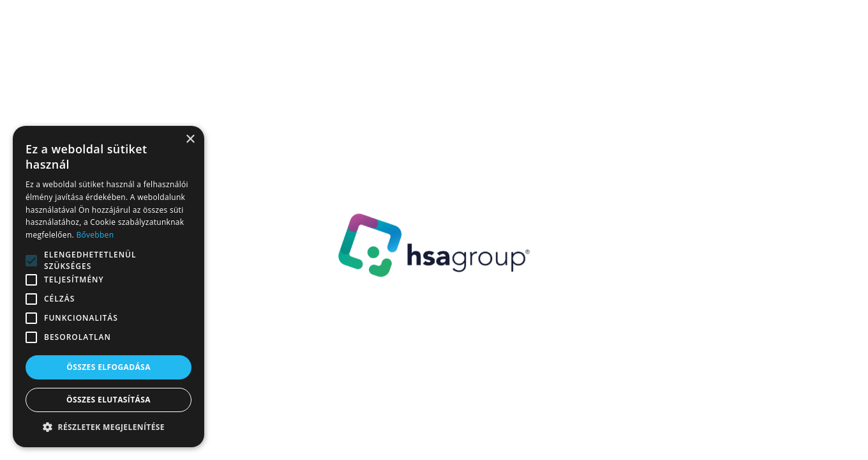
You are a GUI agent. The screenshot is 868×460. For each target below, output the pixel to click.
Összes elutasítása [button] (108, 400)
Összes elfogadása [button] (108, 367)
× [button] (190, 140)
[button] (108, 427)
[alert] (108, 287)
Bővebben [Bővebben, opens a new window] (95, 235)
